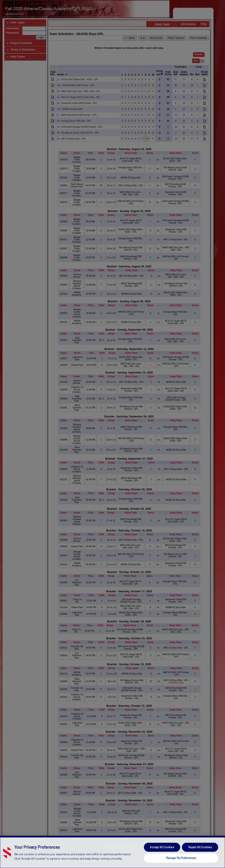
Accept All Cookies (162, 857)
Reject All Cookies (200, 857)
